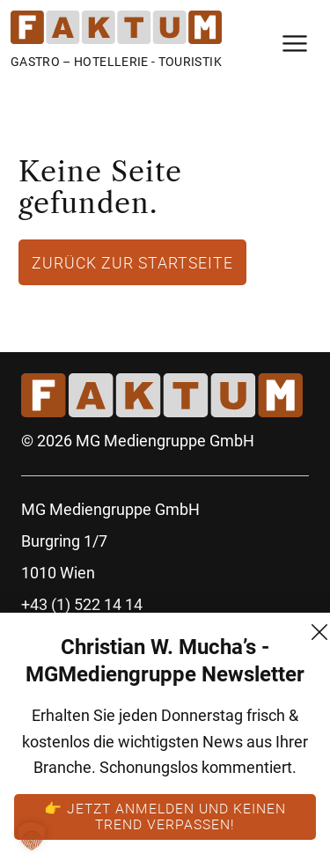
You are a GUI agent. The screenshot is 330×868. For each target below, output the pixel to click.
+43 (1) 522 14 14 (82, 604)
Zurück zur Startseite (132, 262)
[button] (32, 836)
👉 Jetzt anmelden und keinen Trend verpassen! (165, 816)
